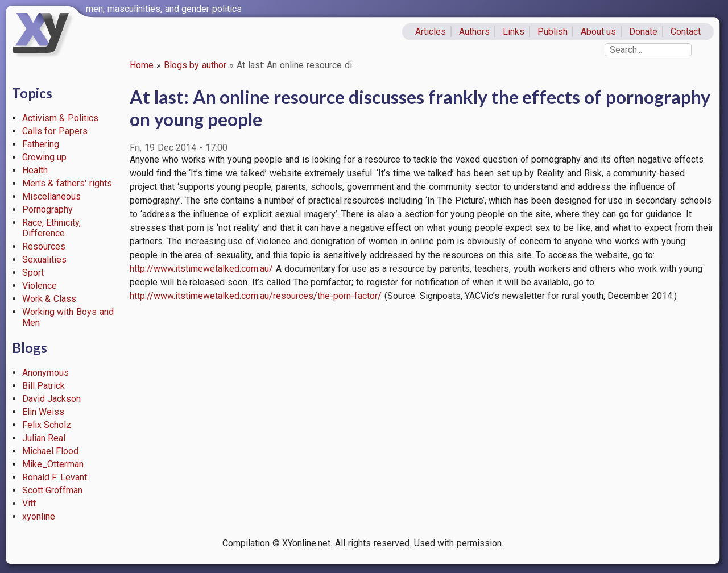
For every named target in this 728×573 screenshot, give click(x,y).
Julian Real (44, 438)
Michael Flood (51, 451)
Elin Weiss (44, 412)
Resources (44, 246)
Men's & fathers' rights (67, 183)
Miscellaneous (51, 196)
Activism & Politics (61, 118)
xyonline (39, 516)
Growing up (45, 157)
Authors (474, 32)
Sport (33, 273)
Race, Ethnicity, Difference (52, 228)
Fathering (41, 144)
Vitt (29, 503)
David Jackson (52, 399)
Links (514, 32)
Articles (431, 32)
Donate (643, 32)
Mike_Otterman (53, 464)
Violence (40, 286)
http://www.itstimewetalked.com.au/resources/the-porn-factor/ (256, 296)
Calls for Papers (55, 131)
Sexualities (44, 259)
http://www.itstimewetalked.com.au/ (201, 269)
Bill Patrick (44, 386)
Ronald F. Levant (55, 477)
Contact (686, 32)
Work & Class (49, 299)
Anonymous (45, 373)
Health (35, 170)
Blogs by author (195, 65)
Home (142, 65)
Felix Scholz (47, 425)
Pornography (47, 209)
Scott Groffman (53, 490)
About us (599, 32)
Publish (553, 32)
